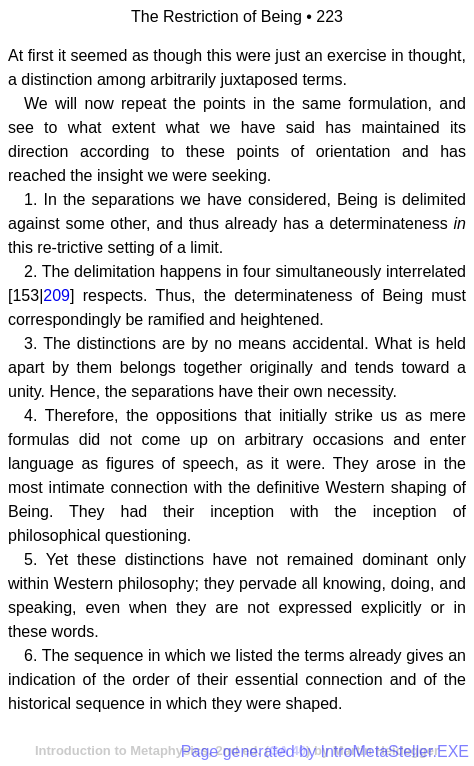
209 (56, 295)
